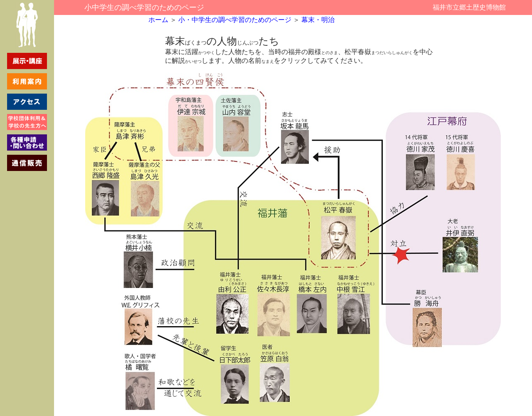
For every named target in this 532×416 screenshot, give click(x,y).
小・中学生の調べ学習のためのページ (234, 20)
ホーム (158, 20)
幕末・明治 (318, 20)
